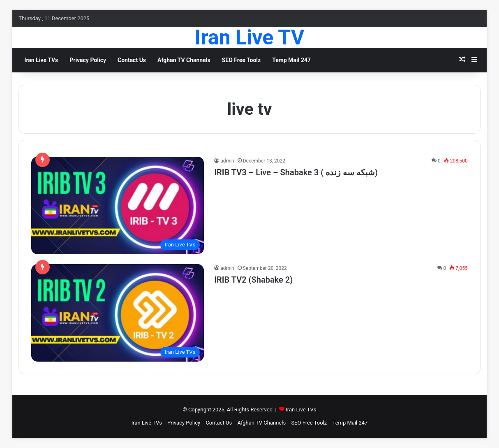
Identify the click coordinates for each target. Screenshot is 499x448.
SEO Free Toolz (241, 60)
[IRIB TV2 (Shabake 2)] (118, 313)
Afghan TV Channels (184, 60)
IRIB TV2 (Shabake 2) (253, 280)
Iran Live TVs (301, 410)
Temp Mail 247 (291, 60)
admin (227, 161)
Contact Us (132, 60)
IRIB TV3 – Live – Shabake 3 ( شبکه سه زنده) (296, 172)
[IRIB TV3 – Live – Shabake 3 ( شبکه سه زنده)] (118, 205)
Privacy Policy (88, 60)
